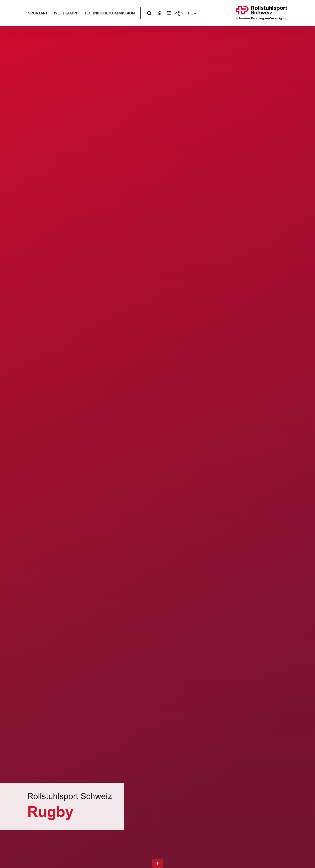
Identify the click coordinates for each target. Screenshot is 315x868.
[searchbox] (149, 13)
